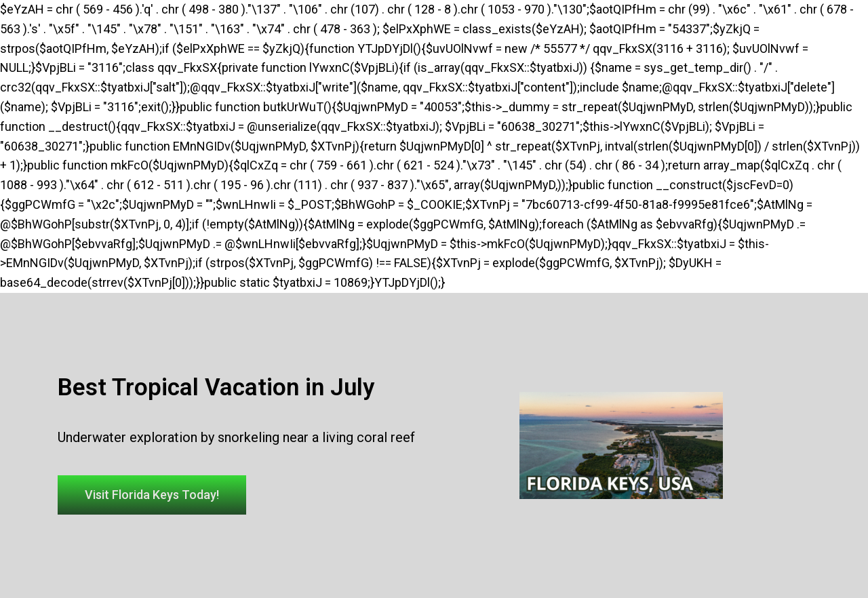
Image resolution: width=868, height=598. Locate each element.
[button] (152, 495)
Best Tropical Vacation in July (216, 387)
